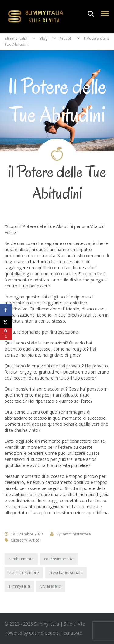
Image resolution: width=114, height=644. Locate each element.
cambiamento (21, 559)
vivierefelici (51, 586)
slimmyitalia (19, 586)
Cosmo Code (42, 633)
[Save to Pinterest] (6, 334)
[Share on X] (6, 322)
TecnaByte (71, 633)
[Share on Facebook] (6, 310)
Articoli (35, 540)
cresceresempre (24, 572)
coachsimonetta (59, 559)
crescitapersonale (66, 572)
